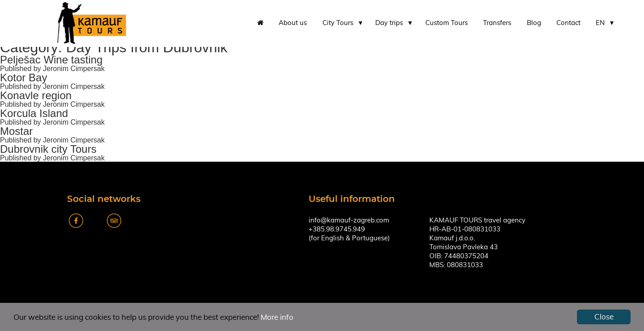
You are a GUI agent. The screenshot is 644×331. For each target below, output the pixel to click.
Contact (568, 23)
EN (600, 23)
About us (293, 23)
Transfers (497, 23)
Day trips (389, 23)
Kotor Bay (23, 78)
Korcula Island (34, 113)
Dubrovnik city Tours (48, 149)
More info (277, 317)
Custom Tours (447, 23)
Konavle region (36, 95)
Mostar (16, 131)
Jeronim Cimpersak (74, 69)
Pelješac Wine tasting (51, 60)
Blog (534, 23)
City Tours (338, 23)
